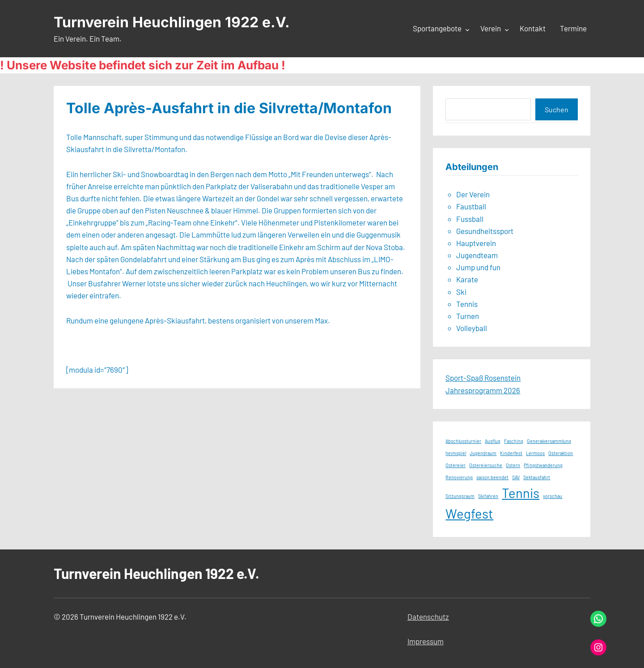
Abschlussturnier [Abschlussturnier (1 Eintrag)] (463, 441)
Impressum (426, 641)
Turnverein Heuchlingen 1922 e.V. (172, 22)
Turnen (468, 316)
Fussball (470, 219)
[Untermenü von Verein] (507, 29)
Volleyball (472, 328)
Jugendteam (477, 255)
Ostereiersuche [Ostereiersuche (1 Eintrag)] (486, 465)
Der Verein (473, 194)
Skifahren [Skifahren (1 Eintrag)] (488, 496)
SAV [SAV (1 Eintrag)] (516, 477)
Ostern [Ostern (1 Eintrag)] (513, 465)
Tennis (467, 304)
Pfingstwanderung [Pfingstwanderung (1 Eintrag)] (543, 465)
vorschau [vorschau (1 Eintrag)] (553, 496)
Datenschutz (428, 617)
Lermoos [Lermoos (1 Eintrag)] (535, 453)
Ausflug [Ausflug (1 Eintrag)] (493, 441)
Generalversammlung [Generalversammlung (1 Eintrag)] (549, 441)
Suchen (557, 109)
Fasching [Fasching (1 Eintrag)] (514, 441)
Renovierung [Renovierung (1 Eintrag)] (459, 477)
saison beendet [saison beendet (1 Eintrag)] (492, 477)
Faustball (471, 206)
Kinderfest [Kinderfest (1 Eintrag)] (511, 453)
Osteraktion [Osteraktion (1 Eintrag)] (561, 453)
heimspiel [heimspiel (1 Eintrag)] (456, 453)
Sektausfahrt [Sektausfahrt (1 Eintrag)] (537, 477)
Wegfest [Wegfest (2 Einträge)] (469, 513)
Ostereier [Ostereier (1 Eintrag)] (455, 465)
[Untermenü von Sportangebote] (467, 29)
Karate (467, 279)
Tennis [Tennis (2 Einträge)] (521, 493)
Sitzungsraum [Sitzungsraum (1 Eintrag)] (460, 496)
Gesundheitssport (485, 231)
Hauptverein (476, 243)
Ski (461, 292)
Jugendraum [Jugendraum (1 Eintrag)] (483, 453)
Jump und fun (478, 267)
